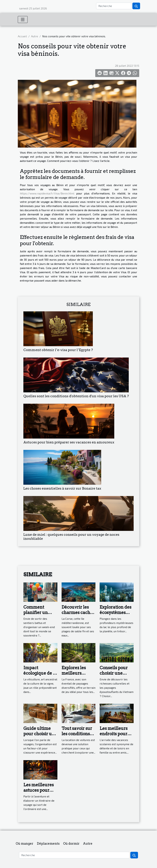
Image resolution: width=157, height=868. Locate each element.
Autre (35, 36)
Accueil (22, 36)
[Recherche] (114, 6)
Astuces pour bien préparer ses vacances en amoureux (69, 442)
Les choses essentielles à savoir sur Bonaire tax (62, 488)
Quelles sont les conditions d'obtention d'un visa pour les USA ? (76, 396)
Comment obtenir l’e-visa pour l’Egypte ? (58, 350)
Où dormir (71, 844)
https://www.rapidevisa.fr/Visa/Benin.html (47, 193)
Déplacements (48, 844)
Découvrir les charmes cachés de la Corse (78, 612)
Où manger (25, 844)
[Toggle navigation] (23, 20)
